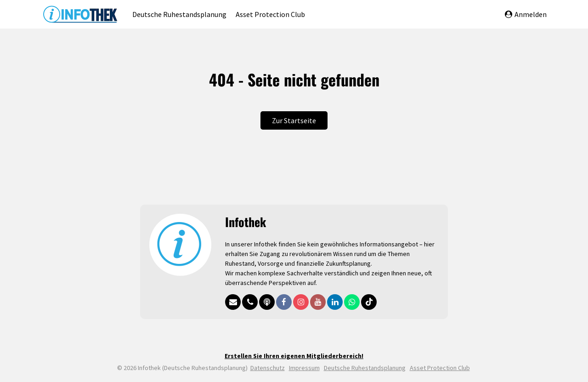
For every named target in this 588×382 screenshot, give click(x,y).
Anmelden (526, 14)
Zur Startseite (294, 120)
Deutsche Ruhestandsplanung (179, 14)
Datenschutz (268, 368)
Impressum (304, 368)
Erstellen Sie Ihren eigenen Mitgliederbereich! (294, 356)
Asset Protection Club (270, 14)
